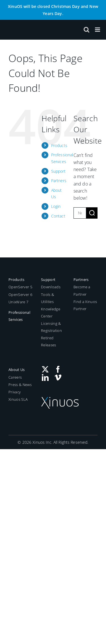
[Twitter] (45, 369)
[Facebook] (58, 369)
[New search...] (80, 213)
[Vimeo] (58, 378)
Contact (58, 216)
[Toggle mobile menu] (98, 30)
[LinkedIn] (45, 378)
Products (59, 145)
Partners (59, 181)
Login (56, 206)
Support (58, 171)
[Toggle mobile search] (86, 30)
